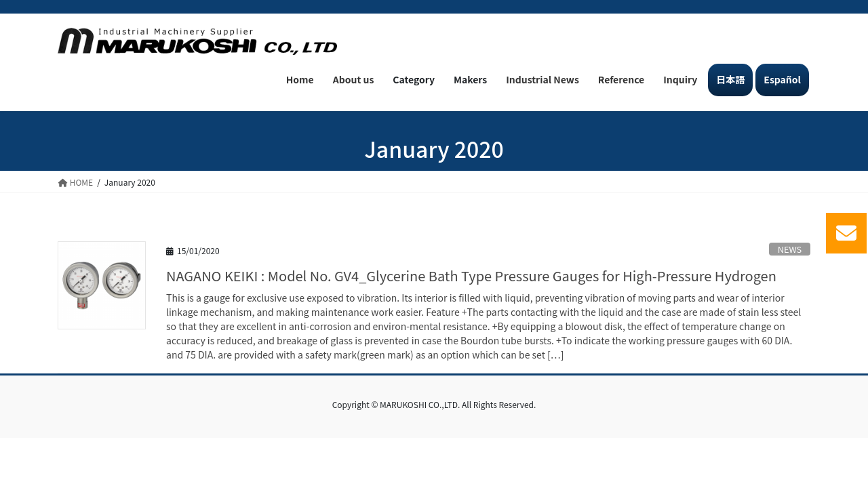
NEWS (790, 249)
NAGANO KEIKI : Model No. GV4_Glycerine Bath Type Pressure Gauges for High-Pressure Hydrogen (471, 276)
